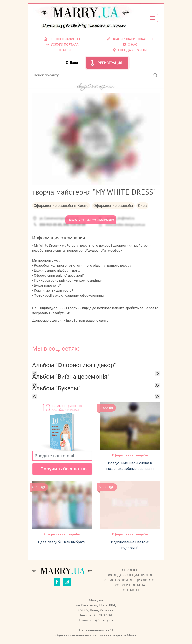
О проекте (130, 570)
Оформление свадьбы (130, 455)
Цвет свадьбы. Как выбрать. (62, 542)
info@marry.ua (102, 620)
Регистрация (110, 63)
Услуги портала (130, 585)
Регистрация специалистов (130, 580)
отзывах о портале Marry (116, 635)
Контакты (130, 590)
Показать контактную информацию (91, 220)
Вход (74, 63)
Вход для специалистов (130, 575)
